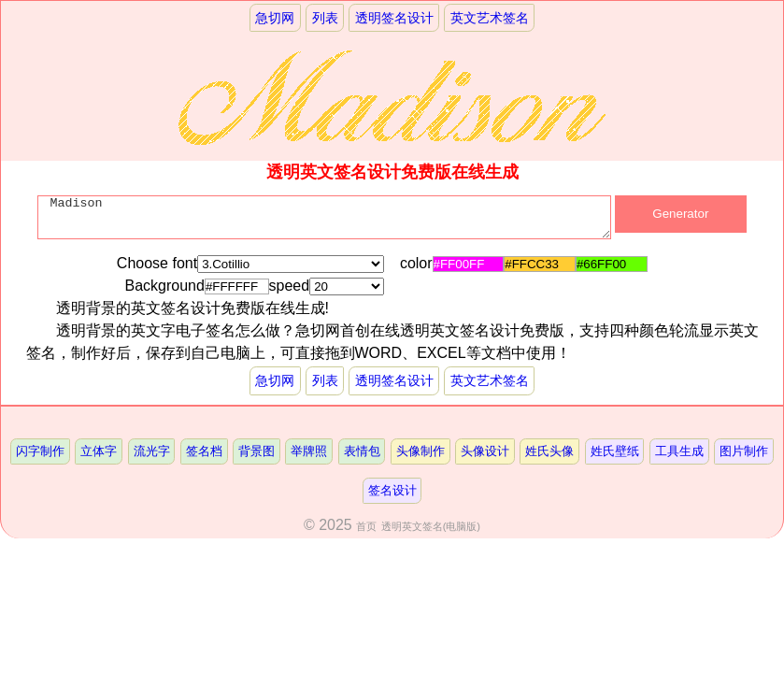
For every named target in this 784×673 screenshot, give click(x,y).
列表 (325, 18)
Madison (324, 222)
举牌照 (309, 451)
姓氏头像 (549, 451)
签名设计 (392, 490)
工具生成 (679, 451)
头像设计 (485, 451)
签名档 (204, 451)
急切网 (275, 18)
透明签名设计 (394, 18)
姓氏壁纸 (615, 451)
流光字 (152, 451)
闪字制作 (40, 451)
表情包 (362, 451)
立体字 (99, 451)
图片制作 (744, 451)
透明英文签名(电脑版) (431, 526)
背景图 (257, 451)
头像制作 (421, 451)
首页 (366, 526)
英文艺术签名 (490, 18)
